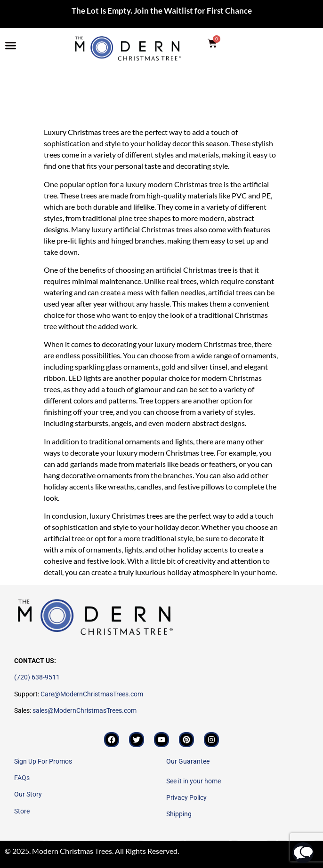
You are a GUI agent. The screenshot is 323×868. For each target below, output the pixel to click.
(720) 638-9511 (37, 677)
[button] (11, 46)
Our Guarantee (188, 761)
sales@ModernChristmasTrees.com (85, 710)
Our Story (28, 794)
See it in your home (194, 781)
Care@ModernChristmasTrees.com (92, 694)
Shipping (179, 814)
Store (22, 811)
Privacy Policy (186, 797)
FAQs (22, 778)
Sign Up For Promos (43, 761)
